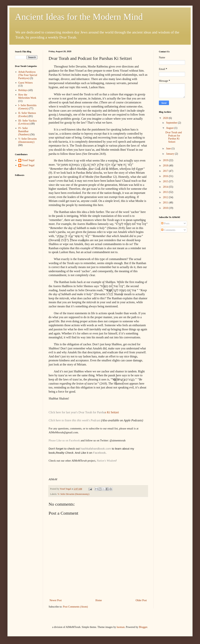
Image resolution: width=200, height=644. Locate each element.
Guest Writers (26, 83)
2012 (166, 197)
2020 (166, 118)
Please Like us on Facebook (64, 440)
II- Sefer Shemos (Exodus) (27, 115)
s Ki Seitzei (112, 412)
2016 (166, 176)
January (170, 154)
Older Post (141, 600)
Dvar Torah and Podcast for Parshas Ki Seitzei (174, 137)
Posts (165, 223)
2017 (166, 171)
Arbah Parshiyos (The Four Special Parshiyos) (28, 75)
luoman (121, 627)
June (169, 149)
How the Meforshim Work (27, 96)
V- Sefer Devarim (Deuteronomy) (73, 494)
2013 (166, 192)
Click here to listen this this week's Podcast (75, 420)
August (170, 128)
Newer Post (56, 600)
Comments (168, 230)
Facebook (99, 453)
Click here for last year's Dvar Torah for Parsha (77, 412)
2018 (166, 166)
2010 (166, 208)
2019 (166, 160)
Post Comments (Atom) (75, 607)
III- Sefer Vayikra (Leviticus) (27, 122)
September (172, 123)
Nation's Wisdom (106, 461)
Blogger (143, 627)
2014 (166, 187)
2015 (166, 181)
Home (99, 600)
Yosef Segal (28, 160)
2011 (166, 203)
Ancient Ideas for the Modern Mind (79, 17)
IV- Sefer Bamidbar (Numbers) (24, 131)
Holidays (23, 90)
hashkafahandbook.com (95, 449)
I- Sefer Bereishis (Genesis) (27, 107)
